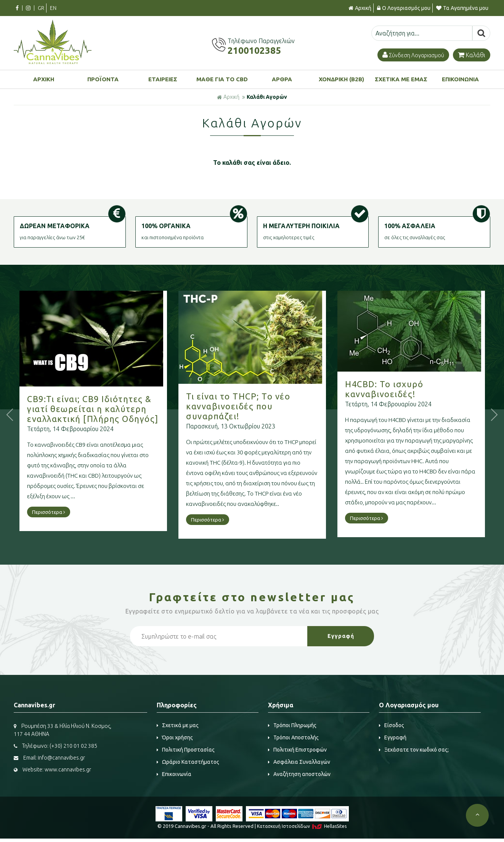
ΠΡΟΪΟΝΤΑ (103, 79)
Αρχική (360, 8)
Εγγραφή (393, 737)
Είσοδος (392, 725)
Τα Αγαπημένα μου (462, 8)
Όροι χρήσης (175, 737)
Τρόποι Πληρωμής (292, 725)
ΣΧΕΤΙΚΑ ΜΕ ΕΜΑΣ (401, 79)
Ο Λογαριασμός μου (404, 8)
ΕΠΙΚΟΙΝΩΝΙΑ (460, 79)
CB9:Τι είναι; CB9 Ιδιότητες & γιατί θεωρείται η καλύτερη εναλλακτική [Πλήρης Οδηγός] (120, 409)
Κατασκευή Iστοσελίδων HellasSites (302, 826)
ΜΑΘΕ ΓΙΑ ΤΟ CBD (222, 79)
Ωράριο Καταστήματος (188, 762)
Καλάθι (472, 55)
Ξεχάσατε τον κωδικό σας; (414, 750)
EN (53, 8)
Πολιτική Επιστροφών (297, 750)
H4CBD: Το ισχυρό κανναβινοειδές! (411, 389)
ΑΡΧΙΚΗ (44, 79)
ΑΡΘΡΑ (282, 79)
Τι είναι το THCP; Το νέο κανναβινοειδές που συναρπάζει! (265, 406)
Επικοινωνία (174, 774)
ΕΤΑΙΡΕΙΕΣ (163, 79)
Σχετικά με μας (178, 725)
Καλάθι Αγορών (267, 97)
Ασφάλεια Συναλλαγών (299, 762)
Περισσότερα (75, 512)
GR (41, 8)
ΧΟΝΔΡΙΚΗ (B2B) (341, 79)
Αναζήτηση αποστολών (299, 774)
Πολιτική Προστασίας (186, 750)
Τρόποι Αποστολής (293, 737)
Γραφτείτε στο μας (252, 597)
